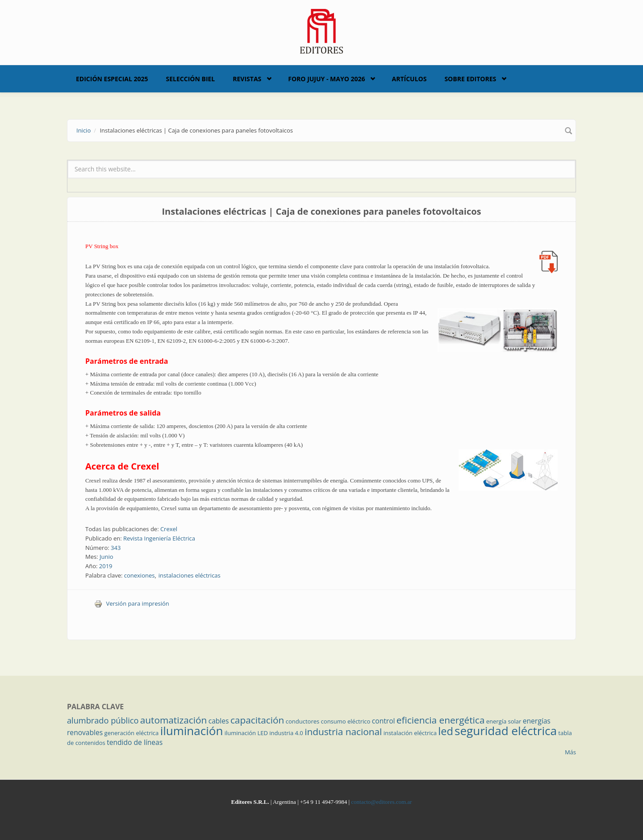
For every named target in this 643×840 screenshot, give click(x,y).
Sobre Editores (470, 79)
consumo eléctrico (346, 721)
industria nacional (343, 732)
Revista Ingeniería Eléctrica (159, 538)
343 (116, 548)
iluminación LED (246, 733)
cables (219, 721)
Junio (106, 557)
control (384, 721)
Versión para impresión (132, 603)
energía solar (504, 721)
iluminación (192, 731)
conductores (303, 721)
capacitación (257, 720)
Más (570, 752)
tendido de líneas (135, 742)
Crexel (169, 529)
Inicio (84, 130)
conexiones (140, 575)
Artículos (409, 79)
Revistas (247, 79)
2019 (106, 566)
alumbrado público (103, 720)
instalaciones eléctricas (190, 575)
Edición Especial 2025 (112, 79)
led (445, 731)
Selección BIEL (191, 79)
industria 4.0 (286, 733)
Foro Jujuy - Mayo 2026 (326, 79)
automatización (174, 720)
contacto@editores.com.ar (381, 802)
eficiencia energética (441, 720)
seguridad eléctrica (506, 731)
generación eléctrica (132, 733)
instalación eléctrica (410, 733)
